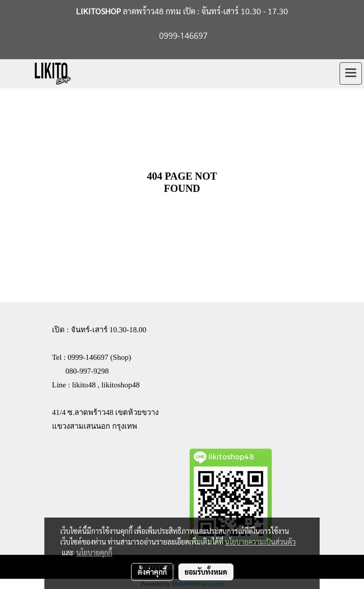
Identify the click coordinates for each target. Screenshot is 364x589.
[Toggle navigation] (351, 73)
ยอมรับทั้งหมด (206, 572)
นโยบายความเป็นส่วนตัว (260, 542)
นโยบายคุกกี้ (94, 552)
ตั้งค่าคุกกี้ (152, 572)
